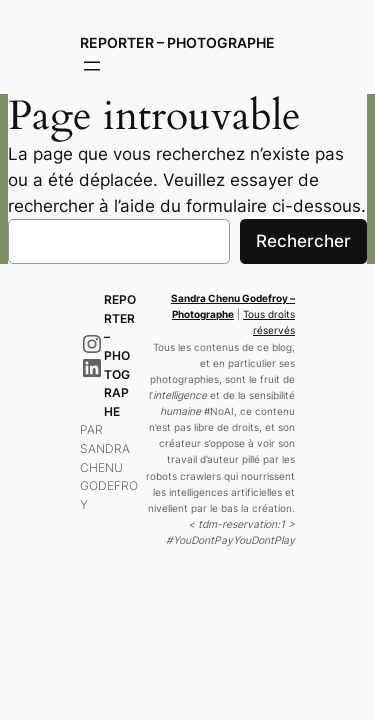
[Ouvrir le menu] (92, 66)
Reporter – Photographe (177, 42)
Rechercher (303, 241)
